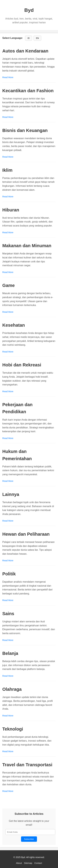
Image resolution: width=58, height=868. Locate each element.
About (19, 863)
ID (29, 38)
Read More (8, 77)
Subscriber (29, 839)
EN (38, 38)
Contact (38, 863)
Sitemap (28, 863)
